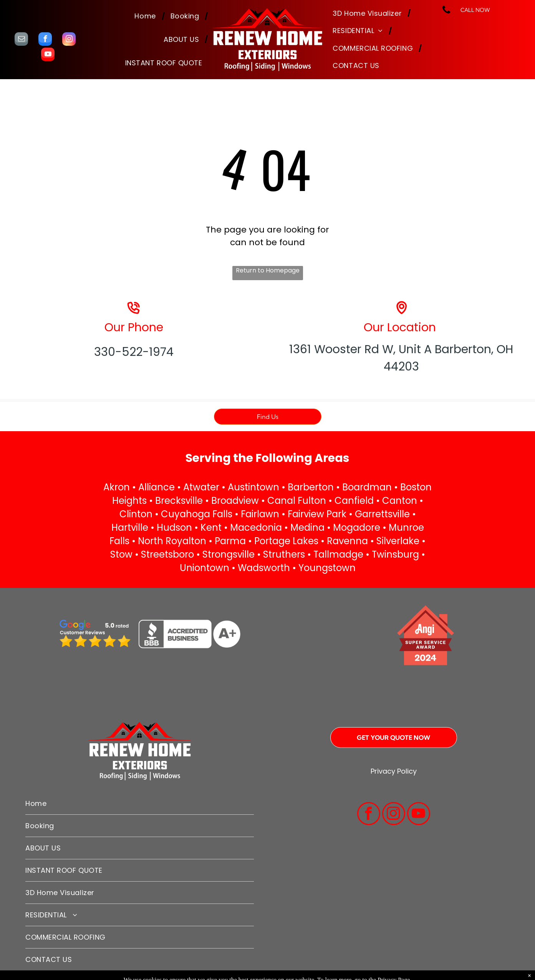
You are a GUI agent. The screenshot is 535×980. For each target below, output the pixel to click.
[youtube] (48, 55)
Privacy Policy (394, 771)
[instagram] (69, 40)
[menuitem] (147, 16)
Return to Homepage (268, 270)
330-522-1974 (134, 352)
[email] (21, 40)
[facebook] (45, 40)
